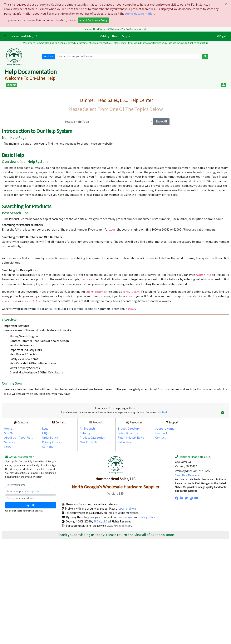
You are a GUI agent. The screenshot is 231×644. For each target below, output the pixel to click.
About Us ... (26, 438)
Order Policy (50, 438)
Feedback (161, 433)
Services (10, 442)
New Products (89, 442)
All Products (88, 429)
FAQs (45, 433)
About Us (10, 438)
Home (8, 429)
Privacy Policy (51, 442)
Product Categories (92, 438)
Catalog (105, 36)
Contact (160, 438)
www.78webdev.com (119, 526)
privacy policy (147, 517)
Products (48, 57)
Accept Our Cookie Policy (93, 20)
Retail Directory (128, 433)
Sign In (222, 36)
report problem (127, 509)
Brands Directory (129, 429)
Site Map (10, 433)
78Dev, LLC (100, 522)
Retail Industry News (131, 438)
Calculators (125, 442)
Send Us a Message (187, 475)
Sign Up (31, 505)
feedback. (163, 412)
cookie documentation (140, 14)
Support (126, 36)
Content (47, 447)
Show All (161, 122)
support (12, 85)
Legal (46, 429)
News (115, 36)
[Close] (226, 5)
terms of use (125, 517)
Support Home (165, 429)
